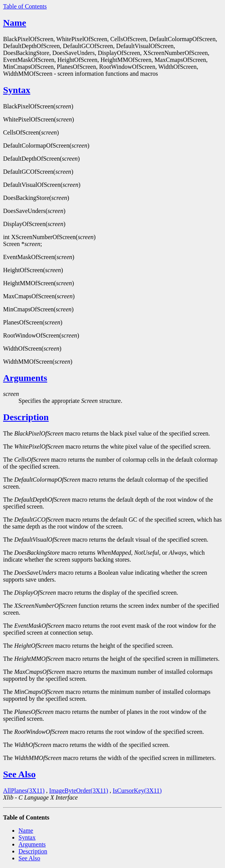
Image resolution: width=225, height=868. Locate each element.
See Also (19, 774)
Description (26, 417)
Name (15, 23)
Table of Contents (25, 6)
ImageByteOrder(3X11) (79, 791)
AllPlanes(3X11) (24, 791)
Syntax (17, 90)
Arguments (25, 378)
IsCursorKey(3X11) (137, 791)
